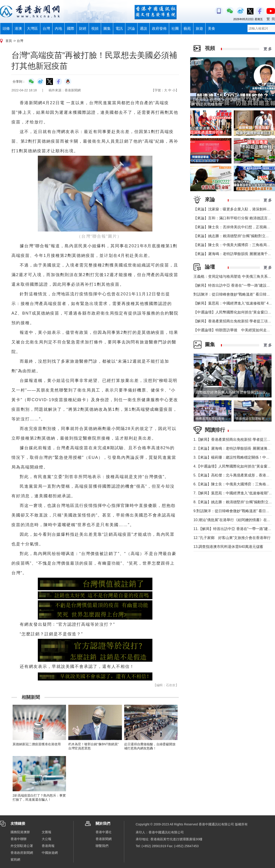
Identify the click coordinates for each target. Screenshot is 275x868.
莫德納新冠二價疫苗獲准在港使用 (37, 744)
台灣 (46, 29)
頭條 (6, 29)
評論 (131, 29)
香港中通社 (104, 832)
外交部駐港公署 (22, 846)
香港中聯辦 (19, 839)
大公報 (47, 839)
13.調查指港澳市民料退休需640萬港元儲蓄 (228, 547)
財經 (83, 29)
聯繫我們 (102, 846)
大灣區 (32, 29)
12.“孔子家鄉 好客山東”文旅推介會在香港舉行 (232, 538)
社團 (175, 29)
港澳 (18, 29)
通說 (143, 29)
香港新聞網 (104, 839)
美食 (212, 29)
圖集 (107, 29)
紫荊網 (15, 860)
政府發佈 (159, 29)
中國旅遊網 (50, 853)
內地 (58, 29)
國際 (71, 29)
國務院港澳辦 (20, 832)
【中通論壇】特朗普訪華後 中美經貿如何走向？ (234, 330)
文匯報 (47, 832)
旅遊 (199, 29)
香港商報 (48, 846)
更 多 (268, 49)
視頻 (95, 29)
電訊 (119, 29)
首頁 (9, 41)
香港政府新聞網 (22, 853)
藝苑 (187, 29)
